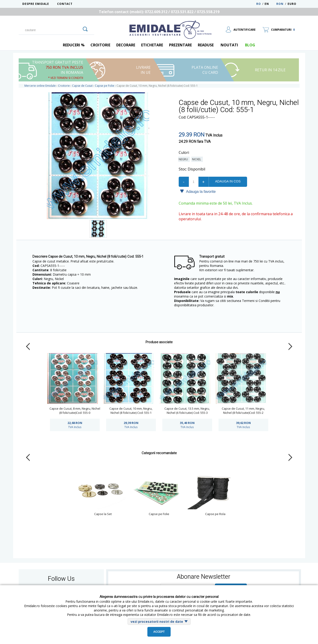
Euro (292, 4)
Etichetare (152, 45)
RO (259, 4)
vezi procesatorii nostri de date (157, 622)
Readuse (206, 45)
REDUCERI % (74, 45)
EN (270, 4)
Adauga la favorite (198, 191)
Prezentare (180, 45)
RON (280, 4)
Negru (184, 159)
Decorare (126, 45)
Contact (65, 4)
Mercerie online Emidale (40, 86)
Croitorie (100, 45)
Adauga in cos (228, 181)
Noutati (229, 45)
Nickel (197, 159)
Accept (159, 632)
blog (250, 45)
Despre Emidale (36, 4)
